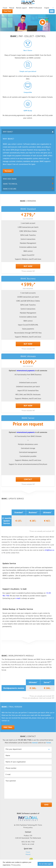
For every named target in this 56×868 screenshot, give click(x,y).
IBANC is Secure (16, 189)
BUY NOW (28, 266)
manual (35, 743)
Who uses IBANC (16, 179)
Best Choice (28, 50)
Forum (5, 8)
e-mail (18, 598)
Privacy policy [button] (16, 865)
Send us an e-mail (28, 844)
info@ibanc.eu (49, 550)
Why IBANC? (16, 132)
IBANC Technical (16, 184)
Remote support (22, 8)
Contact (28, 479)
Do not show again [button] (45, 864)
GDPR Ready (28, 111)
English (47, 8)
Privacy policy (28, 827)
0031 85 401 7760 (28, 842)
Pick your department (14, 749)
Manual (12, 8)
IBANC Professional (35, 8)
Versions (8, 171)
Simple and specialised (28, 71)
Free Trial (7, 11)
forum (49, 743)
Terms (40, 825)
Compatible (28, 92)
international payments (26, 371)
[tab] (28, 132)
